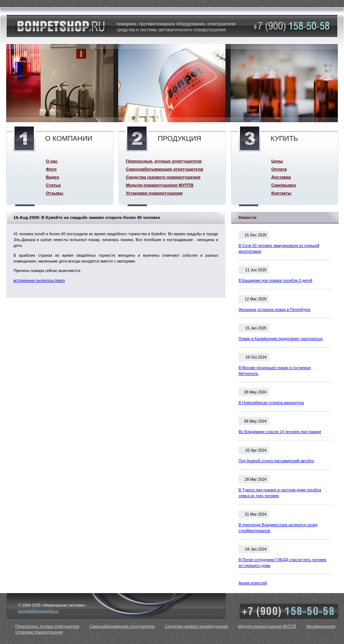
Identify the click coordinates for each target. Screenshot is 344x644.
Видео (53, 177)
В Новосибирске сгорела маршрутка (271, 403)
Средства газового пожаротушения (163, 177)
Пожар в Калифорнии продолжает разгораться (281, 339)
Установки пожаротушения (154, 193)
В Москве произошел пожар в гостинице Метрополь (275, 371)
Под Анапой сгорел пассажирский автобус (276, 461)
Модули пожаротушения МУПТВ (160, 185)
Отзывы (55, 193)
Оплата (279, 169)
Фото (51, 169)
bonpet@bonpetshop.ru (39, 611)
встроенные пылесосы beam (39, 280)
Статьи (53, 185)
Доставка (281, 177)
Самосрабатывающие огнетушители (165, 169)
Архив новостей (253, 583)
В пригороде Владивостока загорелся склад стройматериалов (278, 528)
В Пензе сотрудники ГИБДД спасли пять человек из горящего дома (282, 563)
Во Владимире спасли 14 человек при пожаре (280, 432)
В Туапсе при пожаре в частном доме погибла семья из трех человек (280, 493)
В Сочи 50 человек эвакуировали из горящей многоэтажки (279, 248)
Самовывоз (284, 185)
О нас (52, 161)
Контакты (281, 193)
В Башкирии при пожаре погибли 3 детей (275, 280)
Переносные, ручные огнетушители (164, 161)
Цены (277, 161)
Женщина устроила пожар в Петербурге (275, 309)
